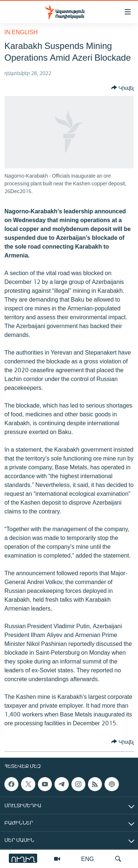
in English (21, 32)
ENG (88, 859)
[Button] (122, 88)
